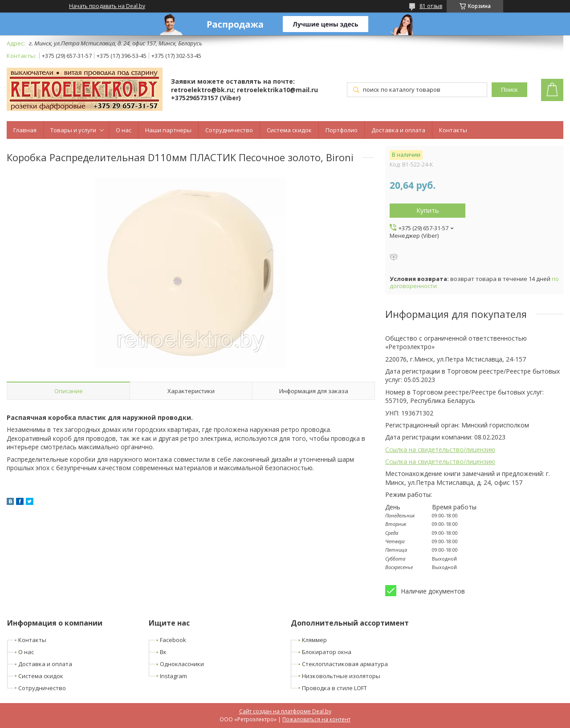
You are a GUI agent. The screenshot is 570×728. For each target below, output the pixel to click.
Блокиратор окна (327, 652)
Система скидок (289, 130)
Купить (428, 210)
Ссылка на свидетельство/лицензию (440, 449)
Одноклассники (182, 664)
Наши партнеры (168, 130)
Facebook (173, 640)
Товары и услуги (73, 130)
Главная (25, 130)
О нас (124, 130)
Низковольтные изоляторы (341, 676)
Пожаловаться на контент (316, 719)
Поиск (509, 90)
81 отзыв (431, 6)
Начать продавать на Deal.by (107, 6)
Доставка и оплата (398, 130)
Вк (163, 652)
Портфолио (342, 130)
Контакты (453, 130)
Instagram (173, 676)
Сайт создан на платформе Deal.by (285, 711)
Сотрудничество (229, 130)
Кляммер (314, 640)
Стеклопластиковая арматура (345, 664)
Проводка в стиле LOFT (334, 688)
